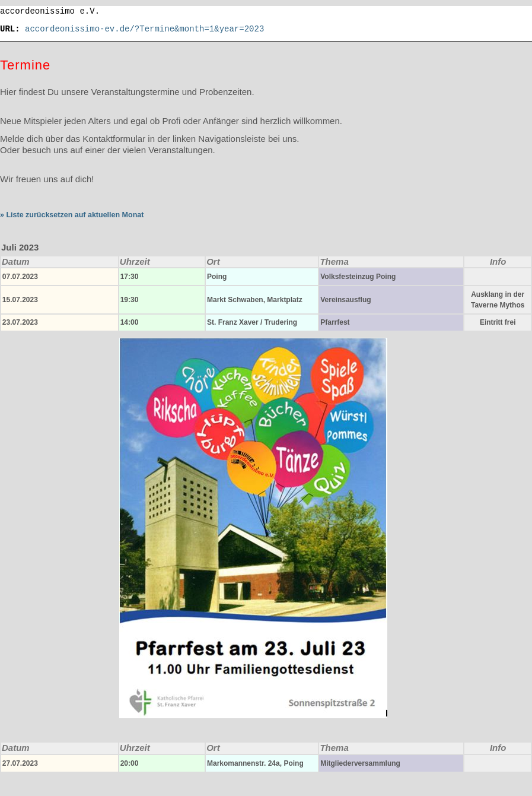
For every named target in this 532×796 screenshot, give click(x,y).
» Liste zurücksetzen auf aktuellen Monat (72, 215)
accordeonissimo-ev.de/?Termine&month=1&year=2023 (144, 29)
